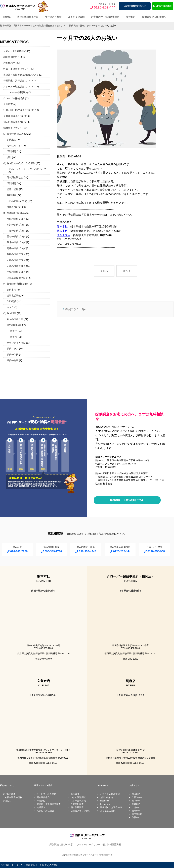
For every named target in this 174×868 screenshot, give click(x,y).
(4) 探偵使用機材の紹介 (16, 284)
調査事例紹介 (43, 797)
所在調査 (8, 104)
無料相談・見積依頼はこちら (127, 500)
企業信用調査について (15, 116)
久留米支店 (64, 235)
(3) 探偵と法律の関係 (15, 134)
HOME (7, 17)
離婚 (9, 157)
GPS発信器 (13, 301)
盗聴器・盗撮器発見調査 (49, 804)
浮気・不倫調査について (16, 69)
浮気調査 (41, 801)
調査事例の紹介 (12, 57)
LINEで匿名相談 (163, 6)
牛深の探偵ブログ (16, 231)
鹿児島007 (137, 814)
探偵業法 (11, 140)
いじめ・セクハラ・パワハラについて (27, 169)
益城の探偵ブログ (16, 254)
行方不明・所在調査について (19, 110)
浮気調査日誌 (14, 325)
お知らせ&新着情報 (14, 51)
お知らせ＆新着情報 (110, 794)
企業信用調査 (77, 804)
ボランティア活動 (16, 343)
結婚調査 (41, 807)
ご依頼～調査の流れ (12, 797)
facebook (105, 801)
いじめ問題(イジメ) (17, 201)
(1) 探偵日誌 (10, 313)
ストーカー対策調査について (19, 87)
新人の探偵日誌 (15, 319)
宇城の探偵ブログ (16, 272)
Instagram (105, 804)
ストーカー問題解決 (17, 92)
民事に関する (14, 146)
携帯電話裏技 (14, 296)
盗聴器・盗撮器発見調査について (21, 75)
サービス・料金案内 (46, 794)
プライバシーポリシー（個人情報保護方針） (100, 844)
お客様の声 (9, 63)
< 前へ (104, 271)
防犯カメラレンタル (80, 811)
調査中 (14, 331)
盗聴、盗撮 (13, 189)
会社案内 (131, 17)
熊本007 (136, 801)
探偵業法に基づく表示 (61, 844)
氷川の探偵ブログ (16, 225)
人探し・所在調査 (45, 811)
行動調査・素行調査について (19, 81)
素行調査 (75, 794)
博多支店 (62, 231)
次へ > (127, 271)
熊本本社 (62, 227)
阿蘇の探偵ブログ (16, 248)
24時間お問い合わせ (135, 6)
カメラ (10, 307)
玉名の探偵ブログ (16, 236)
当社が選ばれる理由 (28, 17)
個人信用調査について (15, 122)
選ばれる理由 (9, 794)
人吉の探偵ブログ (16, 260)
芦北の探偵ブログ (16, 242)
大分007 (136, 807)
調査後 (14, 337)
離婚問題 (11, 195)
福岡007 (136, 794)
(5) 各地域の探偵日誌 (15, 213)
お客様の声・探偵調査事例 (105, 17)
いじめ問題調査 (78, 797)
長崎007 (136, 804)
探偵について (14, 207)
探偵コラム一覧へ (76, 309)
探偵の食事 (13, 360)
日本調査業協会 (15, 177)
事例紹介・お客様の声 (111, 807)
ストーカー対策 (78, 801)
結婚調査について (13, 128)
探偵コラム (13, 349)
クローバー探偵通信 (14, 98)
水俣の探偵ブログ (16, 219)
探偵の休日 (13, 355)
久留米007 (137, 797)
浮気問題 (11, 151)
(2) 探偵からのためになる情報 (19, 163)
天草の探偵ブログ (16, 266)
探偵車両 (11, 290)
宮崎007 (136, 811)
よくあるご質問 (76, 17)
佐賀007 (136, 817)
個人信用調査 (77, 807)
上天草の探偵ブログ (17, 278)
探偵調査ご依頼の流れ (154, 17)
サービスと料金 (53, 17)
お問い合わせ (107, 797)
